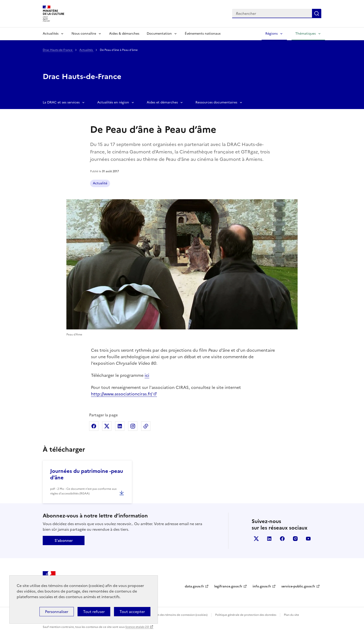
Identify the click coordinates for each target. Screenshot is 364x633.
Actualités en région (113, 102)
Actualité (100, 183)
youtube (308, 539)
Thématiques (305, 34)
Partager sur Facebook (94, 426)
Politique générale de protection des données (246, 615)
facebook (282, 539)
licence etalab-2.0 (137, 627)
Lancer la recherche (317, 13)
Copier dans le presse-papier (146, 426)
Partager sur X (107, 426)
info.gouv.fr (262, 586)
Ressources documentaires (216, 102)
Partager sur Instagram (133, 426)
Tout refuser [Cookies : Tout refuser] (94, 612)
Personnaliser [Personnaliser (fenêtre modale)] (57, 612)
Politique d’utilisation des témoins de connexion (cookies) (169, 615)
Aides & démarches (124, 34)
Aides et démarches (162, 102)
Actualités (51, 34)
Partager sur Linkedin (120, 426)
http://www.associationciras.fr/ (122, 394)
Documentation (159, 34)
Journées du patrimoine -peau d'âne (87, 474)
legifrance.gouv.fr (228, 586)
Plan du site (291, 615)
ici (147, 375)
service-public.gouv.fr (298, 586)
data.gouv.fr (194, 586)
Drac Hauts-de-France (58, 50)
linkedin (269, 539)
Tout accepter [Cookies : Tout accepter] (132, 612)
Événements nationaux (203, 34)
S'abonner (64, 540)
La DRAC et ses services (61, 102)
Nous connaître (84, 34)
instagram (295, 539)
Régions (271, 34)
